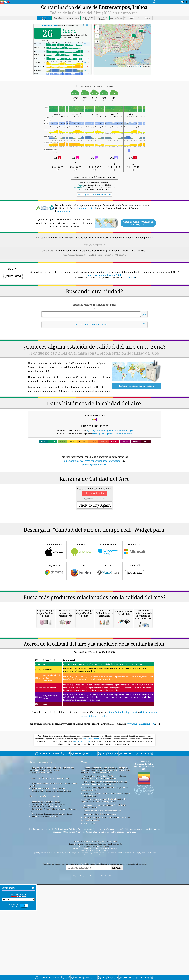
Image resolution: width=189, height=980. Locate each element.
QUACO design (90, 958)
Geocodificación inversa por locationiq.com (102, 946)
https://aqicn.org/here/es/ (94, 245)
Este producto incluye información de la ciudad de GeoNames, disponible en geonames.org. (104, 918)
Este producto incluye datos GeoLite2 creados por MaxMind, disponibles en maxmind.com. (103, 912)
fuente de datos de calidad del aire (47, 937)
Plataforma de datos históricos (45, 951)
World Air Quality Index (92, 874)
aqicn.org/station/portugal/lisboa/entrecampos (112, 467)
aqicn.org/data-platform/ (95, 498)
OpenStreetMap (137, 66)
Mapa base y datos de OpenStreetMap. (100, 949)
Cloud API (135, 638)
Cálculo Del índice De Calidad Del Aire (48, 939)
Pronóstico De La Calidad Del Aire (46, 941)
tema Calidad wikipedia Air (124, 847)
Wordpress (108, 638)
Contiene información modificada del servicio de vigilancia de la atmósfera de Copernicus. (103, 935)
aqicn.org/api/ (129, 278)
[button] (141, 32)
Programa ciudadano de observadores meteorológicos (107, 928)
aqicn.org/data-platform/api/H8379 (105, 275)
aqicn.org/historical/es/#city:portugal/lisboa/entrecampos (93, 495)
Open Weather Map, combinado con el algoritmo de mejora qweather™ (104, 924)
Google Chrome (54, 638)
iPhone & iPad (54, 617)
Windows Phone (108, 617)
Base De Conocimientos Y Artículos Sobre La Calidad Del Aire (53, 920)
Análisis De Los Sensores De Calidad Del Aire (51, 926)
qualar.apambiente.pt (85, 208)
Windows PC (135, 617)
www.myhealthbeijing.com (141, 859)
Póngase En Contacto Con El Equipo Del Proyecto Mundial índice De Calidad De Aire (52, 904)
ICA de (46, 26)
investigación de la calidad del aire (50, 913)
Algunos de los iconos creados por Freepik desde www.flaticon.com (103, 941)
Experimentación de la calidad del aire (48, 923)
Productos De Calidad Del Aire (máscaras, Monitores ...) (53, 945)
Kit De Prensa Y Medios (42, 907)
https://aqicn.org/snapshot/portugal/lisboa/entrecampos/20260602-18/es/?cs (94, 255)
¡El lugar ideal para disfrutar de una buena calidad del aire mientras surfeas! (106, 953)
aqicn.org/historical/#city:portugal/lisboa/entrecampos (110, 464)
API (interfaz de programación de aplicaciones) (52, 949)
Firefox (81, 638)
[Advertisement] (94, 351)
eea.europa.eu (63, 211)
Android (81, 617)
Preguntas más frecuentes (44, 931)
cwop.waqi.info (91, 931)
